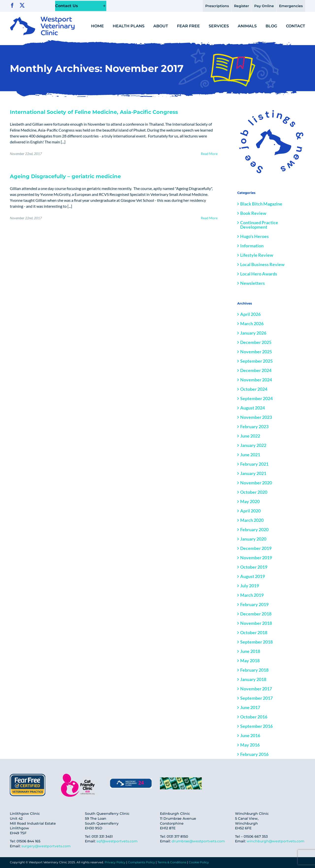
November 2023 (256, 417)
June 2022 (250, 436)
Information (252, 246)
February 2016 (254, 754)
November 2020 (256, 483)
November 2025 (256, 352)
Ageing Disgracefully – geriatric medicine (65, 176)
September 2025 (256, 361)
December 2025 (256, 342)
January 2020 (253, 539)
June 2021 (250, 455)
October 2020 (254, 492)
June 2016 (250, 735)
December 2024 (256, 370)
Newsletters (252, 283)
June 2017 (250, 707)
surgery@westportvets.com (46, 846)
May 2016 (250, 745)
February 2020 (254, 529)
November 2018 (256, 623)
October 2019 (254, 567)
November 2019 (256, 558)
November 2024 (256, 380)
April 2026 (250, 314)
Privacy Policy (115, 862)
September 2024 (256, 398)
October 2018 (254, 632)
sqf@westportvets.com (117, 841)
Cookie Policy (199, 862)
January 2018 (253, 679)
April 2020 (250, 511)
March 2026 (252, 323)
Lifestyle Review (257, 255)
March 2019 (252, 595)
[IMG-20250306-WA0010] (131, 780)
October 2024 (254, 389)
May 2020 (250, 501)
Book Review (253, 213)
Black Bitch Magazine (261, 204)
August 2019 (252, 576)
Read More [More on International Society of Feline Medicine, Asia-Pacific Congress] (209, 154)
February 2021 (254, 464)
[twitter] (22, 5)
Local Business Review (262, 264)
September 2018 (256, 642)
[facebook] (12, 5)
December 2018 (256, 614)
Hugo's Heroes (254, 236)
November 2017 (256, 689)
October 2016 (254, 717)
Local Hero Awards (259, 274)
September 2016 (256, 726)
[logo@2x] (42, 19)
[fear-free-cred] (28, 774)
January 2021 (253, 473)
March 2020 (252, 520)
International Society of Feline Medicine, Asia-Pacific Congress (94, 112)
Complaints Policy (142, 862)
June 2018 (250, 651)
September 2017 (256, 698)
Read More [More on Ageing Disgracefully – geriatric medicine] (209, 218)
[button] (81, 6)
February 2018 (254, 670)
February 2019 (254, 604)
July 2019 (250, 586)
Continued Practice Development (259, 225)
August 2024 (252, 408)
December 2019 (256, 548)
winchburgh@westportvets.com (276, 841)
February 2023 (254, 426)
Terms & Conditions (172, 862)
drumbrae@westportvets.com (198, 841)
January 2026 (253, 333)
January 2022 (253, 445)
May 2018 (250, 661)
